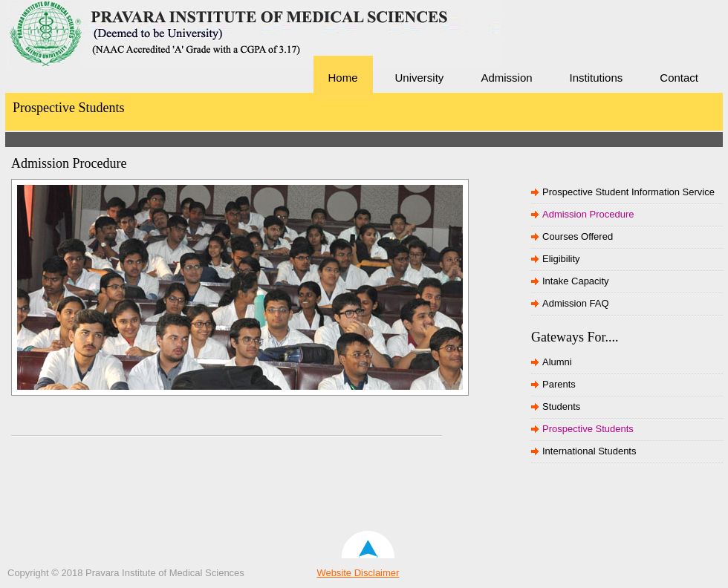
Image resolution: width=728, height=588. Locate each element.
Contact (679, 78)
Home (343, 78)
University (420, 78)
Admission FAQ (576, 303)
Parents (559, 384)
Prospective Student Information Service (628, 192)
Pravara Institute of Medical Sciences (111, 56)
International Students (589, 451)
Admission (506, 78)
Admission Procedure (588, 214)
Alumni (557, 362)
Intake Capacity (576, 281)
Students (561, 406)
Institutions (597, 78)
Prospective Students (588, 429)
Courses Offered (578, 236)
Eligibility (561, 259)
